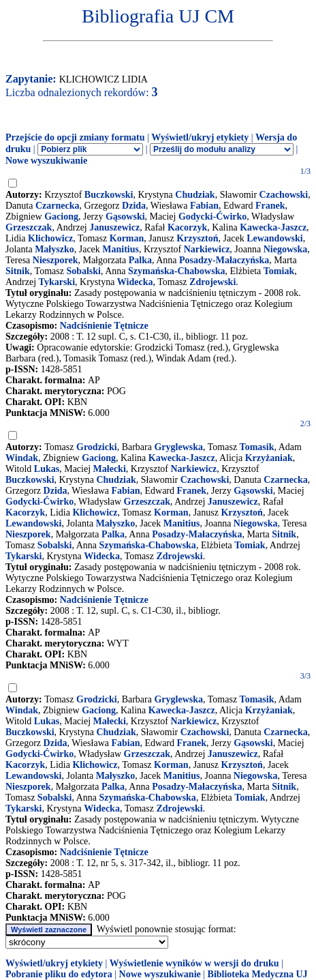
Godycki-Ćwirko (212, 217)
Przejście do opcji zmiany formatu (75, 137)
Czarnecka (58, 206)
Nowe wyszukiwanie (46, 161)
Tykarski (57, 282)
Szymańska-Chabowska (176, 271)
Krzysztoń (197, 238)
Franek (270, 206)
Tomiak (279, 271)
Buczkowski (109, 195)
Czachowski (284, 195)
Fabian (204, 206)
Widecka (135, 282)
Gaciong (61, 217)
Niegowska (286, 249)
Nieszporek (56, 260)
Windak (22, 458)
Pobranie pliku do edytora (59, 974)
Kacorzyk (187, 227)
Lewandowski (274, 238)
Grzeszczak (29, 227)
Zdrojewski (212, 282)
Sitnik (18, 271)
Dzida (134, 206)
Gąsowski (125, 217)
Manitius (121, 249)
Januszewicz (114, 227)
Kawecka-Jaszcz (273, 227)
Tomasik (257, 447)
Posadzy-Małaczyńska (224, 260)
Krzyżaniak (269, 458)
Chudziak (195, 195)
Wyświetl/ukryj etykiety (200, 137)
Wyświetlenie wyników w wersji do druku (194, 963)
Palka (140, 260)
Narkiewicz (207, 249)
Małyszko (54, 249)
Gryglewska (178, 447)
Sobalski (83, 271)
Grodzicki (97, 447)
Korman (127, 238)
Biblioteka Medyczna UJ (258, 974)
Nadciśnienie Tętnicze (104, 326)
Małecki (110, 469)
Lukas (47, 469)
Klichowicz (50, 238)
